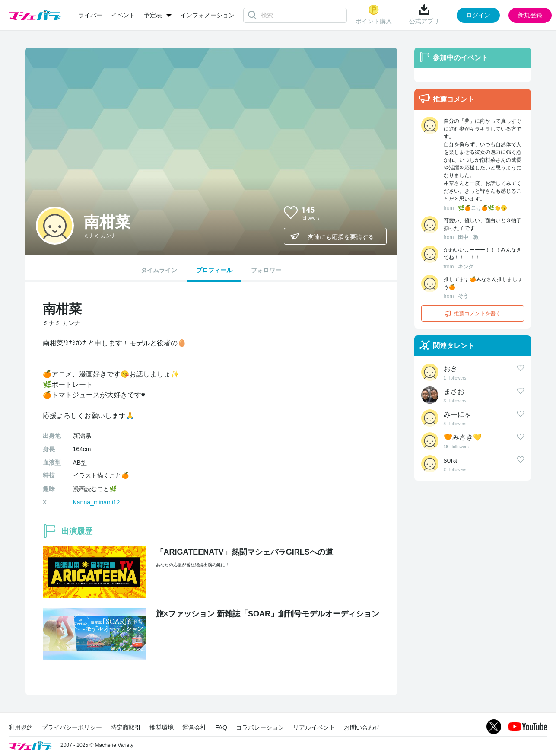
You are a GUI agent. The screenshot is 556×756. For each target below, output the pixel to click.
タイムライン (159, 270)
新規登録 (530, 15)
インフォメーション (207, 15)
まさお (454, 391)
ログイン (478, 15)
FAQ (221, 727)
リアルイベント (314, 727)
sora (450, 460)
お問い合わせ (362, 727)
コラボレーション (260, 727)
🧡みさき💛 (463, 437)
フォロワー (266, 270)
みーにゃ (458, 414)
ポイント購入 (374, 14)
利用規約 (21, 727)
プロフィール (214, 270)
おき (451, 368)
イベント (123, 15)
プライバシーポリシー (72, 727)
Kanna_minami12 (97, 502)
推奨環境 (162, 727)
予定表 (153, 15)
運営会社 (194, 727)
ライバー (90, 15)
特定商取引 (126, 727)
